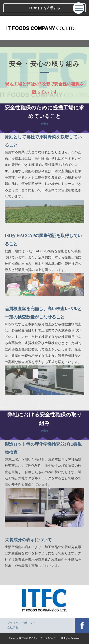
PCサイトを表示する (44, 8)
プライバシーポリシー (21, 623)
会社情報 (13, 627)
